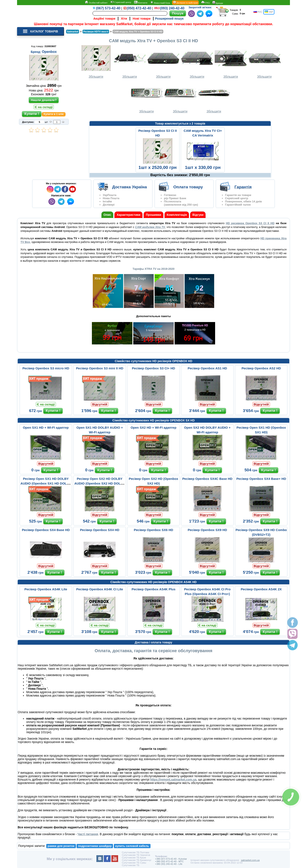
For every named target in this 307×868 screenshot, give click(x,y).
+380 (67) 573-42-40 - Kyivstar (171, 859)
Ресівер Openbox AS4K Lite (46, 589)
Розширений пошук (169, 19)
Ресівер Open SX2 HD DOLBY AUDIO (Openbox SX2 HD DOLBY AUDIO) (100, 483)
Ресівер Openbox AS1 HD (207, 368)
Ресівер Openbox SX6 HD (153, 530)
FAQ (205, 2)
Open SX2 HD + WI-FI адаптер (154, 427)
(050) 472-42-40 (139, 8)
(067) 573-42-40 (108, 8)
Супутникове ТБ (130, 865)
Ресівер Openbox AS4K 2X (261, 589)
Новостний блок (160, 2)
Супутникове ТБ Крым (134, 858)
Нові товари (142, 19)
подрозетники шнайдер (95, 846)
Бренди (218, 3)
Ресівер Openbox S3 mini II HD (100, 368)
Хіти (124, 19)
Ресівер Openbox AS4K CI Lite (100, 589)
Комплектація (177, 215)
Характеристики (128, 215)
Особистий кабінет (96, 2)
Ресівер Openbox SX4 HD (100, 530)
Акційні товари (104, 19)
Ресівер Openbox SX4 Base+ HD (261, 479)
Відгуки (198, 215)
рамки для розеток (61, 846)
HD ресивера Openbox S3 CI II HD (250, 223)
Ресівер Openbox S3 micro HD (46, 368)
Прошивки (153, 215)
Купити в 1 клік (54, 114)
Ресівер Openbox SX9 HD (207, 530)
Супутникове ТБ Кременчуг (137, 860)
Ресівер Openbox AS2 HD (261, 368)
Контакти (141, 2)
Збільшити (96, 62)
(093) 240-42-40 (172, 8)
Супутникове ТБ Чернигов (136, 855)
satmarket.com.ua (250, 860)
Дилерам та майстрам (185, 2)
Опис (107, 215)
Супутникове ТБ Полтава (135, 852)
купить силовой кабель (132, 846)
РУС (258, 12)
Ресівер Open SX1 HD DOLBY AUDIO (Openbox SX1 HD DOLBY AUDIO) (46, 483)
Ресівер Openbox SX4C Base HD (207, 479)
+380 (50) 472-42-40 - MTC (169, 861)
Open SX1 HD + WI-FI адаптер (46, 427)
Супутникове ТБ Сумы (134, 863)
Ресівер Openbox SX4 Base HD (46, 530)
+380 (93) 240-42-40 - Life (169, 864)
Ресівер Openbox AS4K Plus (153, 589)
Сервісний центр (121, 2)
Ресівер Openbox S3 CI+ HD (153, 368)
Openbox (49, 52)
